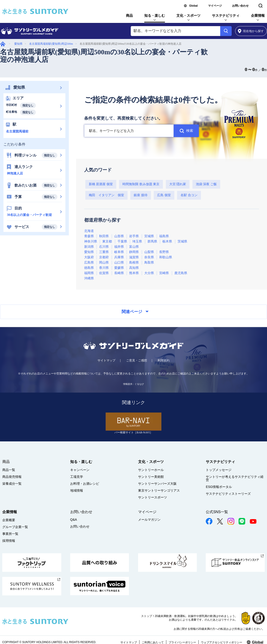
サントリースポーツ (153, 497)
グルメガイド (3, 44)
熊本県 (134, 273)
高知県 (134, 268)
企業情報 (258, 15)
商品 (129, 15)
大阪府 (89, 257)
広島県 (89, 263)
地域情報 (77, 490)
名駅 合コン (189, 195)
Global (193, 6)
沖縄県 (89, 278)
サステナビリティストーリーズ (228, 494)
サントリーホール (151, 470)
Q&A (74, 520)
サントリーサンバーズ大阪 (157, 484)
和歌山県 (166, 257)
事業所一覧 (10, 534)
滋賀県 (134, 257)
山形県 (119, 236)
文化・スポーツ (188, 15)
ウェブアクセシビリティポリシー (222, 642)
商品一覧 (9, 470)
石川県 (104, 247)
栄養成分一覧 (12, 484)
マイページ (215, 6)
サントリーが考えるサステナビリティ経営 (235, 478)
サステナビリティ (226, 15)
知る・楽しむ (155, 15)
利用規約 (164, 360)
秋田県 (104, 236)
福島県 (164, 236)
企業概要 (9, 520)
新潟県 (89, 247)
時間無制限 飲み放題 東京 (141, 184)
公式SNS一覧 (217, 512)
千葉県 (122, 241)
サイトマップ (106, 360)
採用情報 (9, 541)
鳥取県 (149, 263)
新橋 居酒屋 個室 (101, 184)
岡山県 (104, 263)
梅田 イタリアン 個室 (106, 195)
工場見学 (77, 477)
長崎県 (119, 273)
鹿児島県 (181, 273)
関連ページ (135, 312)
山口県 (119, 263)
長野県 (164, 252)
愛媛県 (119, 268)
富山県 (134, 247)
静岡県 (134, 252)
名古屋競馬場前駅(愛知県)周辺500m (51, 44)
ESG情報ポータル (219, 487)
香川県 (104, 268)
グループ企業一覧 (15, 527)
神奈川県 (91, 241)
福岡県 (89, 273)
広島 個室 (164, 195)
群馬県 (152, 241)
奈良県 (149, 257)
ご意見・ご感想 (137, 360)
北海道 (89, 231)
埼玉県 (137, 241)
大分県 (149, 273)
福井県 (119, 247)
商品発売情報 (12, 477)
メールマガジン (149, 520)
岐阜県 (119, 252)
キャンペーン (80, 470)
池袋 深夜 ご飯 (206, 184)
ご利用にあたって (153, 642)
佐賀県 (104, 273)
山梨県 (149, 252)
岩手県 (134, 236)
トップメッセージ (219, 470)
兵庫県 (119, 257)
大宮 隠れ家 (178, 184)
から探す (251, 31)
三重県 (104, 252)
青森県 (89, 236)
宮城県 (149, 236)
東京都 (107, 241)
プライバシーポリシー (182, 642)
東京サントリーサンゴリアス (159, 490)
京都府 (104, 257)
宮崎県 (164, 273)
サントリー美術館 (151, 477)
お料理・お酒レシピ (85, 484)
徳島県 (89, 268)
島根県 (134, 263)
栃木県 (167, 241)
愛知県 (18, 44)
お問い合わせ (240, 6)
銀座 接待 (141, 195)
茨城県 (182, 241)
